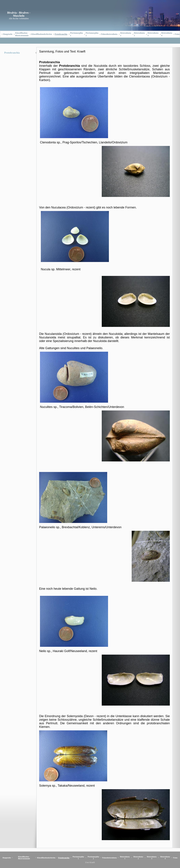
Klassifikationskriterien (42, 34)
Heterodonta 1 (126, 34)
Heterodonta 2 (139, 34)
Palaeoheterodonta (109, 34)
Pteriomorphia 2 (92, 34)
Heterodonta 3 (153, 34)
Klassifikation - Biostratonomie (22, 34)
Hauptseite (8, 34)
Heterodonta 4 (167, 34)
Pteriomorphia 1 (76, 34)
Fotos (177, 34)
